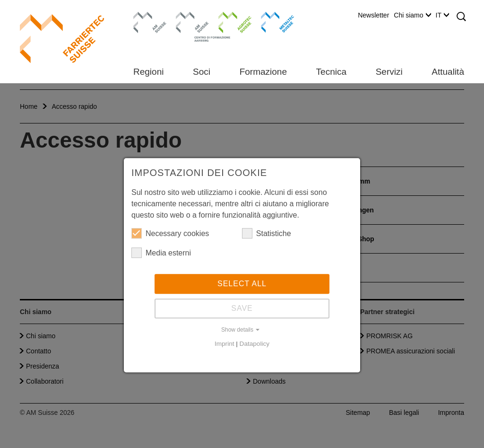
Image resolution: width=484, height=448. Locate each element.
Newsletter (373, 15)
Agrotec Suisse (228, 21)
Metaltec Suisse (272, 21)
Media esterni (161, 254)
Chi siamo (412, 15)
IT (442, 15)
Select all (242, 285)
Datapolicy (255, 345)
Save (242, 310)
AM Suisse (147, 17)
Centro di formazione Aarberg (190, 26)
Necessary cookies (170, 235)
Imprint (225, 345)
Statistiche (267, 235)
